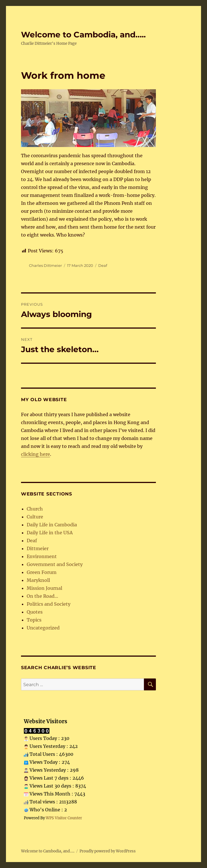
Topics (34, 620)
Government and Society (55, 564)
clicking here (35, 454)
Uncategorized (43, 628)
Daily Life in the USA (50, 533)
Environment (42, 556)
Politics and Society (49, 604)
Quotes (35, 612)
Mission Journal (44, 588)
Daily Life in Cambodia (52, 525)
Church (35, 509)
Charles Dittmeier (45, 265)
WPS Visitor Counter (64, 818)
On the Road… (42, 596)
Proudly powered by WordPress (108, 851)
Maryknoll (38, 580)
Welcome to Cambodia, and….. (83, 35)
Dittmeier (38, 548)
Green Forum (42, 572)
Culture (35, 517)
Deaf (103, 265)
